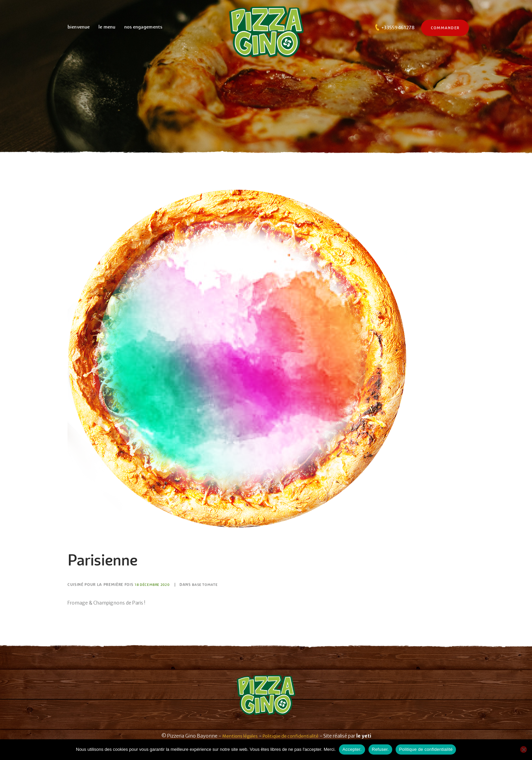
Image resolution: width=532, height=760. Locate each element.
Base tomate (210, 585)
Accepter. (352, 749)
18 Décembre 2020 (154, 585)
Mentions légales (238, 736)
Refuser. (380, 749)
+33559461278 (398, 27)
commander (445, 28)
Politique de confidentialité (292, 736)
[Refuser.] (524, 749)
